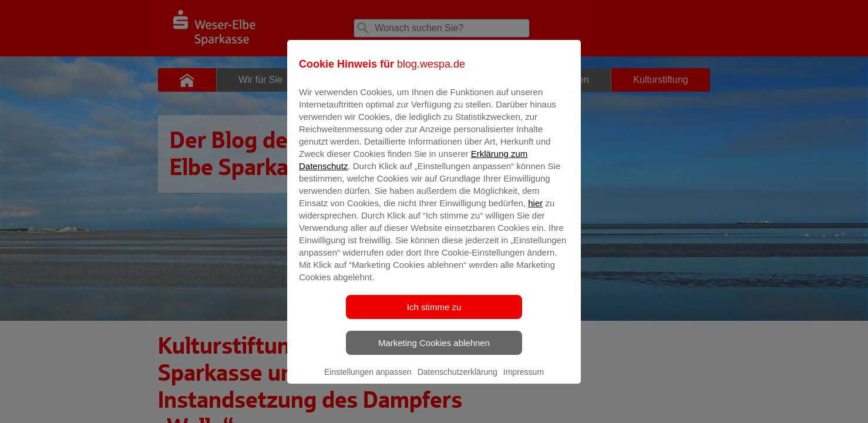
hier (535, 211)
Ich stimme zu (434, 315)
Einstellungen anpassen (368, 380)
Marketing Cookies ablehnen (434, 351)
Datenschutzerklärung (457, 380)
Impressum (524, 380)
